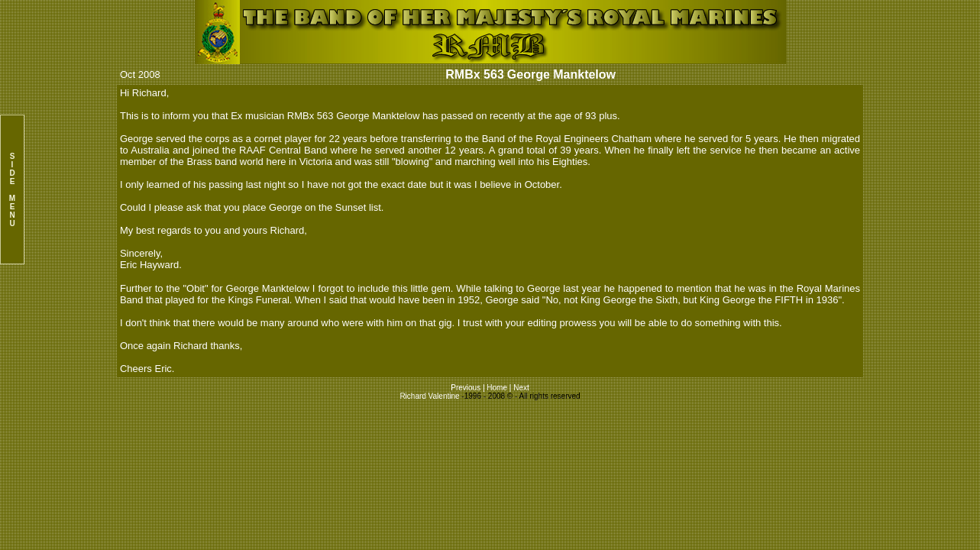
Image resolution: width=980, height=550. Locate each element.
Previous (467, 388)
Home (497, 388)
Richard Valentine (429, 396)
